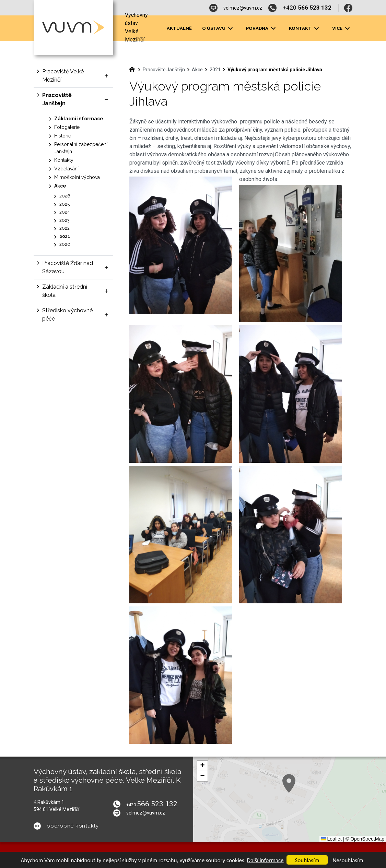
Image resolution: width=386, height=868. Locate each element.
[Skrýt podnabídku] (106, 99)
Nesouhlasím (348, 860)
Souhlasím (307, 860)
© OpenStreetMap (365, 839)
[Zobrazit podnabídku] (231, 28)
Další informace (265, 860)
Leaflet (331, 839)
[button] (202, 766)
